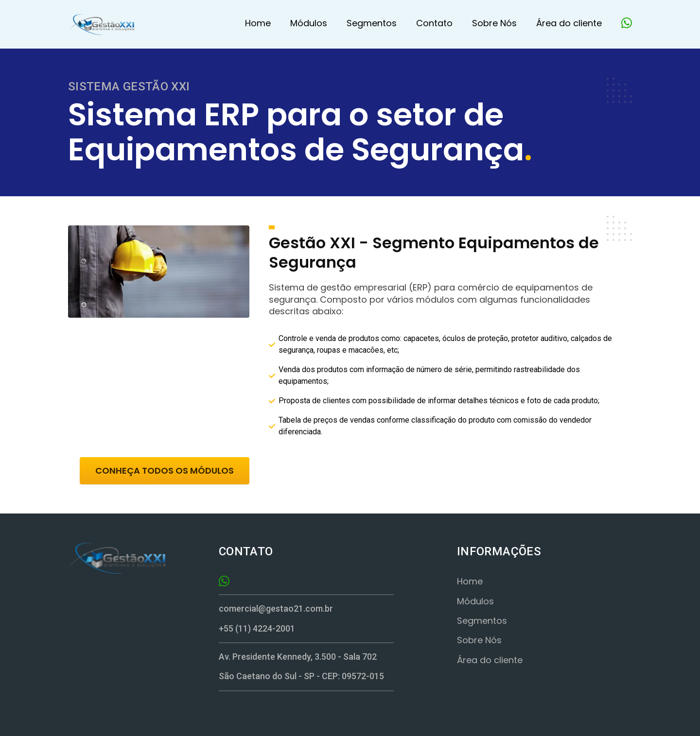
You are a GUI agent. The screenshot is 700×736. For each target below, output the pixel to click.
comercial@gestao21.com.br (276, 608)
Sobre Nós (494, 23)
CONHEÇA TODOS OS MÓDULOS (165, 471)
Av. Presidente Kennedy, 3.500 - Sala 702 (298, 657)
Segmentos (372, 23)
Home (258, 23)
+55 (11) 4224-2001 (257, 628)
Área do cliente (569, 23)
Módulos (309, 23)
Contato (434, 23)
